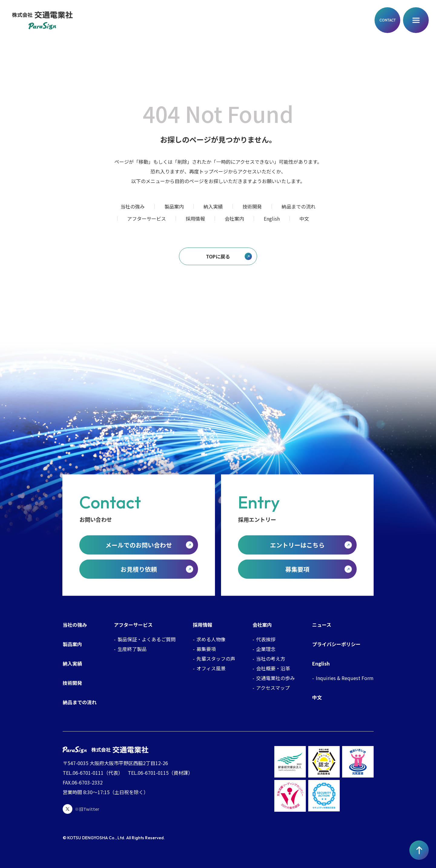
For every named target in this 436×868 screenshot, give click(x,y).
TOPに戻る (218, 256)
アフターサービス (147, 219)
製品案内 (174, 206)
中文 (304, 219)
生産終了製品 (132, 649)
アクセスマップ (273, 688)
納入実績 (213, 206)
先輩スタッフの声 (216, 659)
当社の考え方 (271, 659)
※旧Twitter (81, 809)
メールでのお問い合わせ (139, 545)
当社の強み (133, 206)
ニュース (322, 625)
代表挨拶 (266, 639)
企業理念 (266, 649)
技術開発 (252, 206)
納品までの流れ (299, 206)
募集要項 (297, 569)
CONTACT (388, 20)
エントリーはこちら (297, 545)
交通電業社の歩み (276, 678)
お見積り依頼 (139, 569)
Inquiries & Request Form (345, 678)
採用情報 (195, 219)
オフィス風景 (211, 668)
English (272, 219)
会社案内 (234, 219)
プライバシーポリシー (336, 644)
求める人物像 (211, 639)
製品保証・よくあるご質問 (147, 639)
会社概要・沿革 (273, 668)
